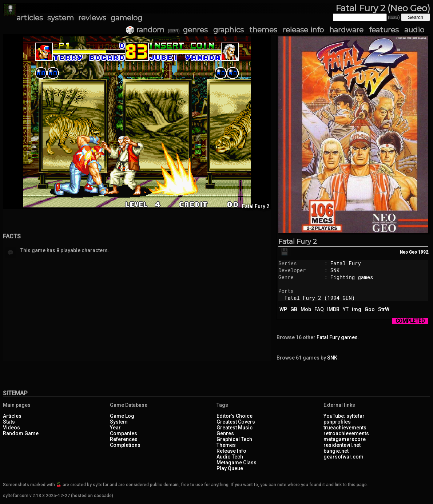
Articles (12, 416)
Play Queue (230, 468)
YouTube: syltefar (344, 416)
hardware (346, 30)
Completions (125, 445)
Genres (225, 433)
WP (283, 309)
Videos (11, 428)
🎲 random (145, 30)
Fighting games (352, 277)
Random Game (21, 433)
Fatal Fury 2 (298, 242)
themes (263, 30)
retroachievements (346, 433)
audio (414, 30)
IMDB (333, 309)
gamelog (126, 18)
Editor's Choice (235, 416)
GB (294, 309)
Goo (370, 309)
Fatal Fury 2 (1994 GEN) (320, 298)
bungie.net (336, 451)
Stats (9, 422)
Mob (306, 309)
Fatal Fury (346, 263)
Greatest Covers (236, 422)
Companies (124, 433)
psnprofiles (337, 422)
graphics (229, 30)
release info (303, 30)
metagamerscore (345, 439)
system (61, 18)
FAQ (319, 309)
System (119, 422)
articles (30, 18)
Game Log (122, 416)
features (384, 30)
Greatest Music (235, 428)
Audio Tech (230, 457)
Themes (226, 445)
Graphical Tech (234, 439)
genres (195, 30)
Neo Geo (408, 252)
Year (115, 428)
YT (346, 309)
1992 (423, 252)
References (124, 439)
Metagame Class (237, 463)
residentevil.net (342, 445)
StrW (384, 309)
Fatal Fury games (337, 337)
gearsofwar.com (343, 457)
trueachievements (345, 428)
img (357, 309)
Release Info (231, 451)
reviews (92, 18)
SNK (335, 270)
